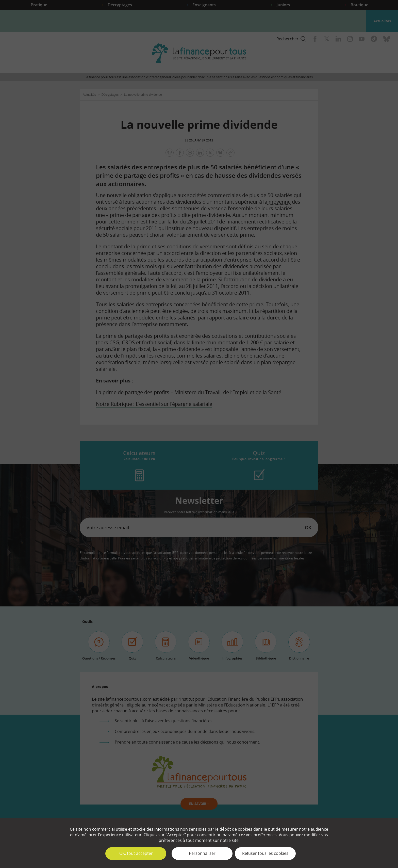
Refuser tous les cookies (265, 853)
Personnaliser (202, 853)
